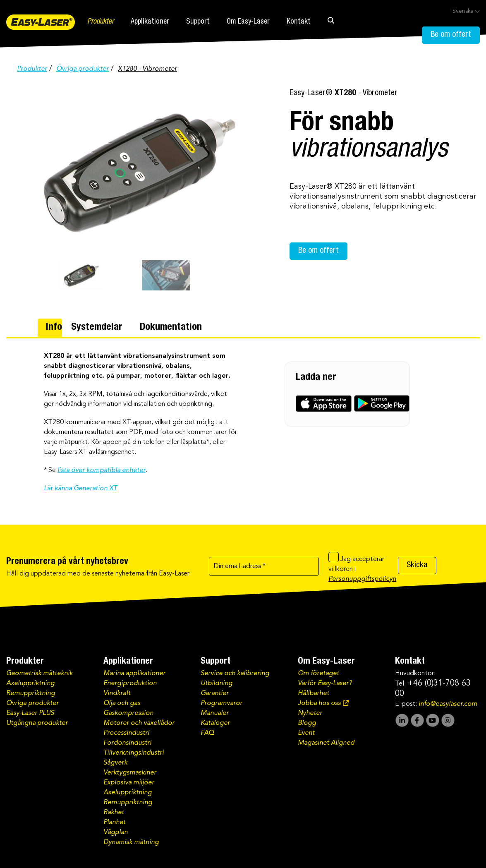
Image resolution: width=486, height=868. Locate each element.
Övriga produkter (83, 69)
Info (54, 328)
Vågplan (116, 832)
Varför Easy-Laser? (325, 683)
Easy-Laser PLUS (30, 713)
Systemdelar (97, 328)
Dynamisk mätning (131, 842)
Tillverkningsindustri (134, 753)
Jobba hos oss (319, 703)
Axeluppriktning (30, 683)
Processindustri (126, 733)
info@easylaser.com (448, 704)
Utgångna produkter (37, 723)
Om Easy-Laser (248, 22)
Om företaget (318, 674)
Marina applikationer (134, 674)
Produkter (101, 22)
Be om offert (451, 35)
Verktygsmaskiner (130, 773)
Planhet (115, 822)
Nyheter (310, 713)
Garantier (215, 693)
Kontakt (299, 22)
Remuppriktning (31, 693)
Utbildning (217, 683)
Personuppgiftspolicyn (362, 579)
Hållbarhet (314, 693)
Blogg (307, 723)
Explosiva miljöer (129, 783)
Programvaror (221, 703)
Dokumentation (171, 328)
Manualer (215, 713)
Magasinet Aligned (326, 743)
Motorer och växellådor (139, 723)
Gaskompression (128, 713)
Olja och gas (122, 703)
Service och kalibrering (235, 674)
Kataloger (215, 723)
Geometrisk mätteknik (40, 674)
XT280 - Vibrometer (147, 69)
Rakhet (114, 813)
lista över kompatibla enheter (102, 470)
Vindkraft (117, 693)
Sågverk (115, 763)
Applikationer (150, 22)
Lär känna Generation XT (80, 489)
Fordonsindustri (127, 743)
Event (306, 733)
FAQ (207, 733)
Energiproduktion (130, 683)
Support (198, 22)
